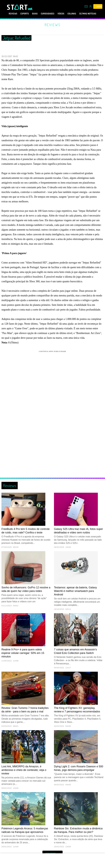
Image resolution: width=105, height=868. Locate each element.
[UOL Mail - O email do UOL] (86, 6)
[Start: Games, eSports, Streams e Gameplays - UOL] (17, 7)
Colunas (75, 14)
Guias (32, 14)
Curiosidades (47, 14)
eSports (20, 14)
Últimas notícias (94, 14)
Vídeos (63, 14)
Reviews (7, 14)
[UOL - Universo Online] (30, 9)
